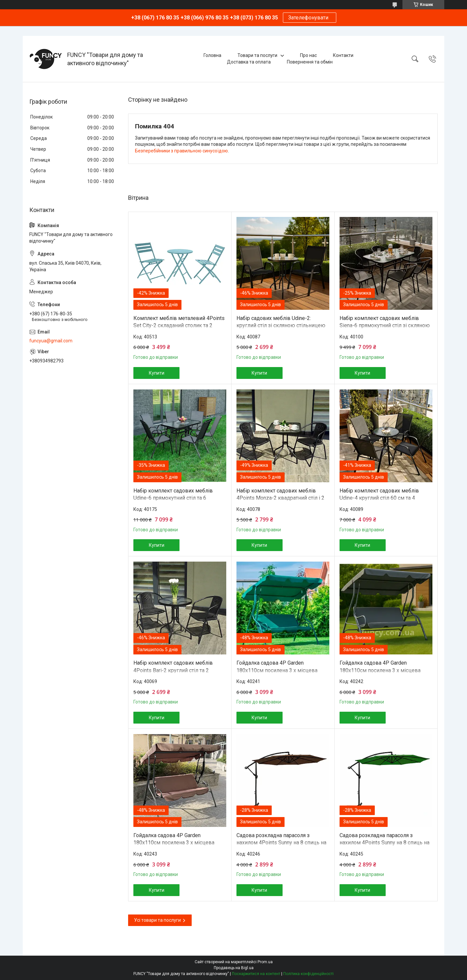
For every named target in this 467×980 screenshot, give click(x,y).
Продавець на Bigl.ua (234, 968)
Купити (157, 373)
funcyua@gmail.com (51, 341)
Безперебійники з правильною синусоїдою (181, 151)
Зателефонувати (310, 18)
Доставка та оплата (249, 62)
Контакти (343, 55)
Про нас (308, 55)
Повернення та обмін (310, 62)
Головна (212, 55)
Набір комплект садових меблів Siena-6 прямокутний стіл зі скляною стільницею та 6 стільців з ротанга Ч (385, 326)
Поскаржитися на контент (256, 974)
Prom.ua (265, 962)
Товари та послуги (257, 55)
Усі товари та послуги (157, 920)
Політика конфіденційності (308, 974)
